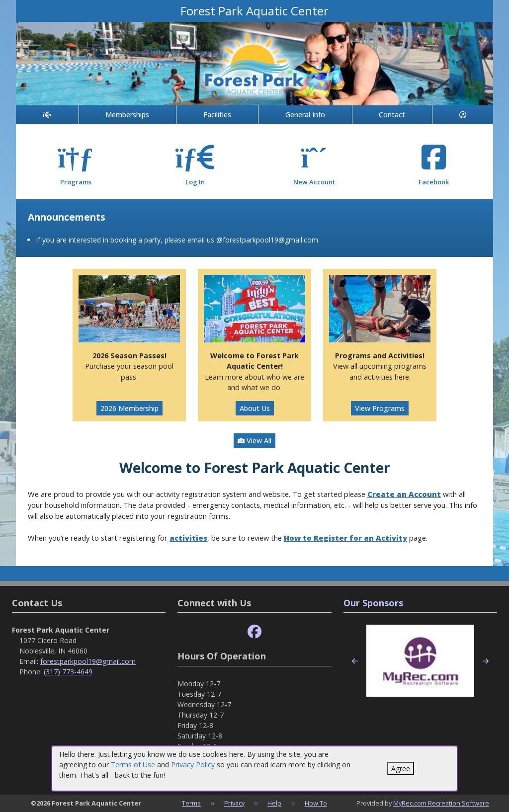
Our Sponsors (373, 603)
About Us (255, 408)
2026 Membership (129, 408)
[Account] (463, 115)
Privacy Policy (193, 765)
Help (274, 803)
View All (254, 441)
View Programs (380, 408)
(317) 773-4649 (68, 672)
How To (316, 803)
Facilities (217, 115)
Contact (392, 115)
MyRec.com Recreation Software (441, 803)
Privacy (234, 803)
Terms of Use (133, 765)
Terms (191, 803)
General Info (305, 115)
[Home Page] (47, 115)
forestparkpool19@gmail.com (88, 661)
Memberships (127, 115)
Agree (401, 769)
